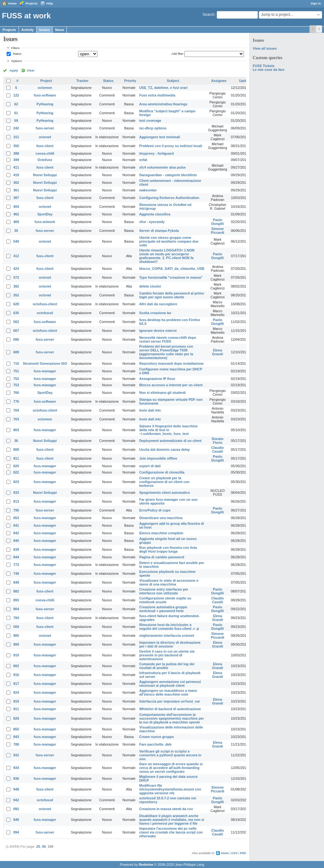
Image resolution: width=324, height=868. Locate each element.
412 (16, 256)
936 (16, 778)
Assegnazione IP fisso (157, 379)
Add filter (178, 54)
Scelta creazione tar (155, 313)
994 (16, 832)
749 (16, 573)
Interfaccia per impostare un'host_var (170, 701)
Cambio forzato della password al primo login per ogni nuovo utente (172, 295)
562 (16, 322)
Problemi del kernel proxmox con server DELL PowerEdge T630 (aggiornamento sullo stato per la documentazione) (166, 352)
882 (16, 591)
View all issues (265, 48)
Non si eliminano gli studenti (162, 393)
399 (16, 160)
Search (209, 15)
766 (16, 393)
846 (16, 820)
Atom (225, 853)
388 (16, 153)
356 (16, 146)
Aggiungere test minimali (160, 137)
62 (16, 104)
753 (16, 385)
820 (16, 466)
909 (16, 644)
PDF (243, 853)
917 (16, 684)
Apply (14, 70)
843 (16, 737)
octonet (45, 137)
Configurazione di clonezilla (162, 472)
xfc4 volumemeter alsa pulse (162, 167)
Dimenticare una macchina (161, 518)
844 (16, 557)
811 (16, 458)
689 (16, 352)
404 (16, 207)
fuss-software (45, 95)
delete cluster (150, 286)
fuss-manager (45, 371)
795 (16, 510)
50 (44, 846)
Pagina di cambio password (162, 557)
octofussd (45, 313)
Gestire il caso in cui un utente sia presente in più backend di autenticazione (167, 655)
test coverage (150, 121)
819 (16, 701)
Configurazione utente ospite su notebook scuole (165, 600)
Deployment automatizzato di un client (170, 441)
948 (16, 789)
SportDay (45, 214)
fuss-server (45, 128)
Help (50, 3)
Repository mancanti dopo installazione (171, 363)
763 (16, 419)
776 (16, 401)
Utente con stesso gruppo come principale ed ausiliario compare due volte (169, 241)
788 (16, 744)
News (59, 30)
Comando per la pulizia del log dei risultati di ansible (167, 666)
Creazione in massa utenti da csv (166, 809)
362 (16, 183)
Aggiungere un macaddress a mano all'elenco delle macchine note (168, 692)
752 (16, 379)
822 (16, 472)
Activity (28, 30)
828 (16, 718)
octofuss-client (45, 304)
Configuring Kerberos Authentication (169, 198)
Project (46, 81)
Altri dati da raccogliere (158, 304)
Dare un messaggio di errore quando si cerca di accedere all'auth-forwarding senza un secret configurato (171, 768)
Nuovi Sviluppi (45, 175)
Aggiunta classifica (155, 214)
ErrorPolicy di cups (155, 510)
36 (16, 441)
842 (16, 533)
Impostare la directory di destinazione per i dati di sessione (170, 644)
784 (16, 618)
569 (16, 627)
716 (16, 363)
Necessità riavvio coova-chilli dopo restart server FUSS (168, 339)
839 (16, 549)
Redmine (146, 865)
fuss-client (45, 146)
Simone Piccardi (218, 231)
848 (16, 582)
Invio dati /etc (150, 410)
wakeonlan (148, 190)
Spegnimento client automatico (165, 493)
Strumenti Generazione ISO (45, 363)
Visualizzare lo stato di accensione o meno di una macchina (169, 582)
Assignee (219, 81)
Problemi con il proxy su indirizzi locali (171, 146)
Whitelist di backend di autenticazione (170, 709)
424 (16, 269)
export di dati (150, 466)
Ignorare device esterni (158, 331)
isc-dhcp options (153, 128)
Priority (130, 81)
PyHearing (45, 104)
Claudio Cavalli (218, 449)
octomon (45, 88)
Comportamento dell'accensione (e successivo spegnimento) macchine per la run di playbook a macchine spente (172, 718)
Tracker (82, 81)
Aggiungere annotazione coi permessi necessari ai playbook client (170, 684)
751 (16, 371)
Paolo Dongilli (218, 222)
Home (12, 3)
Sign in (316, 3)
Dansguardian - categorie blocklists (168, 175)
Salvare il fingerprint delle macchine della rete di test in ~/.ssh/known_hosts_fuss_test (168, 430)
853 (16, 518)
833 (16, 493)
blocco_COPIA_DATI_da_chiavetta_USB (172, 269)
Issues (45, 30)
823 (16, 482)
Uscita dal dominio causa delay (165, 449)
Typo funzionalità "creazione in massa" (171, 277)
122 (16, 95)
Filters (15, 48)
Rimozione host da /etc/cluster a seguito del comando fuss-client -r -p (169, 627)
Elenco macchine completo (161, 533)
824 (16, 692)
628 (16, 304)
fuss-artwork (45, 222)
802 (16, 666)
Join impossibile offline (158, 458)
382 (16, 286)
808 (16, 449)
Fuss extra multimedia (157, 95)
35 (16, 231)
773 (16, 565)
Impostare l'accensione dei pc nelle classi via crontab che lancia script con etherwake (171, 832)
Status (16, 54)
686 (16, 339)
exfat (143, 160)
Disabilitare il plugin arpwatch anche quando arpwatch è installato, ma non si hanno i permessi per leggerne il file (172, 820)
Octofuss (45, 160)
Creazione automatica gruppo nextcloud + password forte (163, 609)
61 (16, 113)
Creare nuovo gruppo (157, 737)
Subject (173, 81)
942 (16, 800)
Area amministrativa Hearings (163, 104)
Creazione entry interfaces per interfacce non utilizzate (164, 591)
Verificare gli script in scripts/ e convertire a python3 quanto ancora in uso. (170, 755)
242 (16, 128)
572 (16, 277)
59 (16, 121)
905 (16, 635)
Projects (32, 3)
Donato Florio (218, 441)
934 (16, 768)
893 (16, 600)
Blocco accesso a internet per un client (171, 385)
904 (16, 609)
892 (16, 809)
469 (16, 222)
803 (16, 430)
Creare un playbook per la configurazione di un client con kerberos (164, 482)
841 (16, 525)
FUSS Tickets (264, 66)
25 (38, 846)
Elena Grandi (218, 352)
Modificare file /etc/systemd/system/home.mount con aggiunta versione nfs (170, 789)
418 (16, 175)
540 (16, 241)
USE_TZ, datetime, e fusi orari (163, 88)
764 (16, 410)
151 (16, 137)
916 (16, 675)
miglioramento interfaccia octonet (167, 635)
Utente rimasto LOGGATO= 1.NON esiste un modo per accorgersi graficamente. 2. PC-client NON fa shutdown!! (167, 256)
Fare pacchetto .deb (155, 744)
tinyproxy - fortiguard (156, 153)
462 (16, 214)
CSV (234, 853)
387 (16, 198)
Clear (31, 70)
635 (16, 313)
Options (16, 61)
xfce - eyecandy (152, 222)
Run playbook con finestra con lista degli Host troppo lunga (168, 549)
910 (16, 655)
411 (16, 167)
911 (16, 709)
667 (16, 331)
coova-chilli (45, 153)
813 (16, 501)
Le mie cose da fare (269, 70)
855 (16, 729)
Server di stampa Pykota (159, 231)
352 (16, 295)
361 (16, 190)
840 (16, 541)
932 (16, 755)
